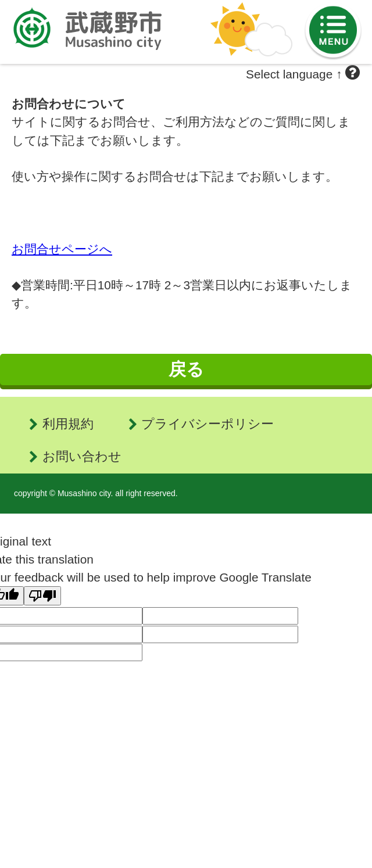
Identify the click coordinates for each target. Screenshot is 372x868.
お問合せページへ (62, 249)
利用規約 (68, 424)
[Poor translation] (42, 596)
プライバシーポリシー (208, 424)
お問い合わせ (82, 456)
